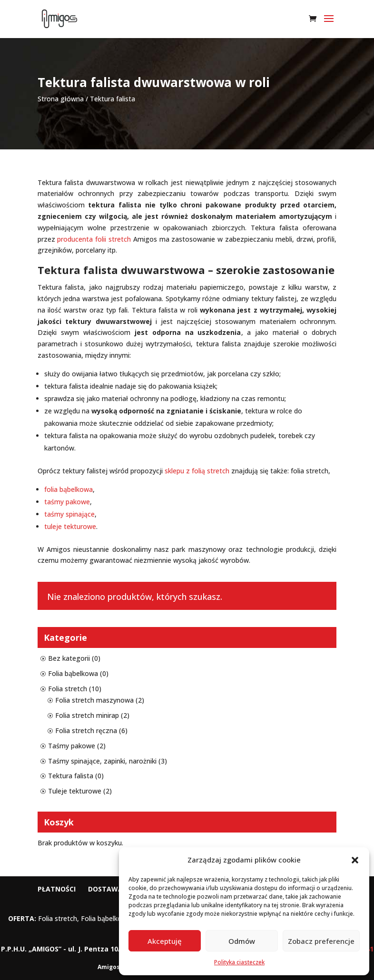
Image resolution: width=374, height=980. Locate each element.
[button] (355, 860)
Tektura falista (71, 776)
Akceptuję (165, 941)
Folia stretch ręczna (86, 730)
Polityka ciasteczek (239, 962)
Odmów (242, 941)
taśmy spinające (69, 514)
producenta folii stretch (94, 239)
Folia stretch (68, 689)
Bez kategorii (69, 658)
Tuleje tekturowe (75, 791)
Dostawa (105, 889)
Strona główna (61, 99)
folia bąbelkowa (69, 489)
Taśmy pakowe (72, 746)
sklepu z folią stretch (197, 471)
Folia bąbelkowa (73, 673)
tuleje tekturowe (70, 526)
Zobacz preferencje (321, 941)
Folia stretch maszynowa (94, 700)
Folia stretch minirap (87, 715)
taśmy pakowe (67, 502)
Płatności (57, 889)
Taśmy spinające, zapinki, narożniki (102, 761)
